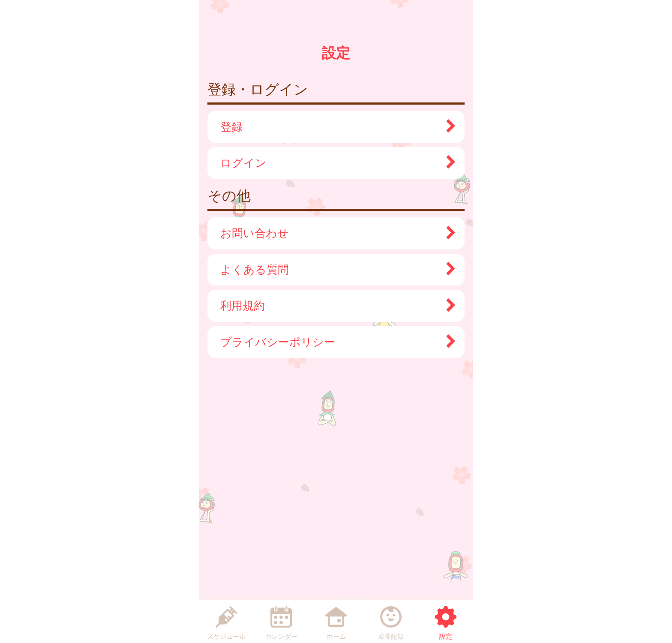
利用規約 (334, 306)
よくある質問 (334, 270)
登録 (334, 127)
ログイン (334, 163)
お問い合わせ (334, 233)
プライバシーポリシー (334, 342)
